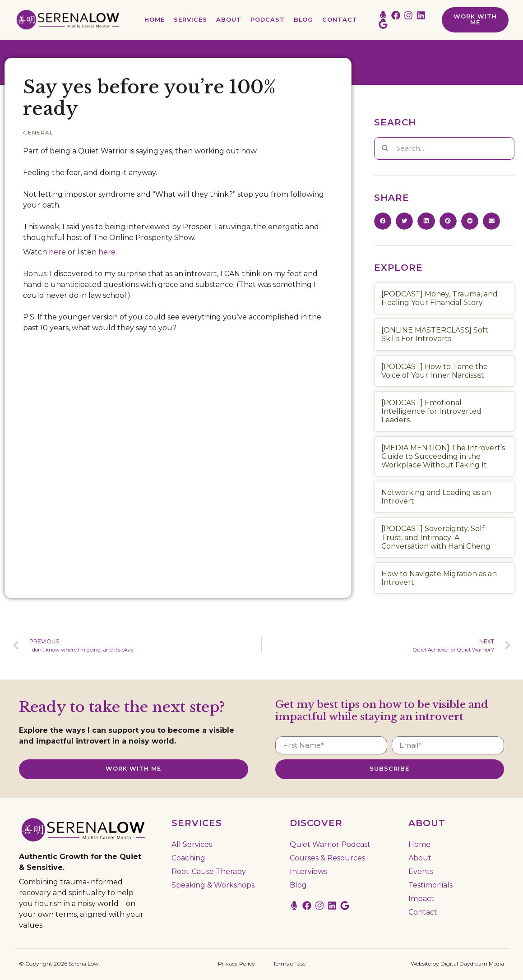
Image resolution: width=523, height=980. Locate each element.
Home (155, 20)
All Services (192, 844)
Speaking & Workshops (213, 885)
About (229, 20)
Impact (421, 898)
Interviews (308, 871)
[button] (383, 221)
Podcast (268, 20)
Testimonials (430, 885)
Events (421, 871)
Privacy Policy (236, 963)
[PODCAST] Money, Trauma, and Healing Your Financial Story (440, 298)
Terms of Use (289, 963)
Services (190, 20)
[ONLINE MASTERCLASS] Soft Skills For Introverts (435, 334)
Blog (303, 20)
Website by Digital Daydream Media (457, 963)
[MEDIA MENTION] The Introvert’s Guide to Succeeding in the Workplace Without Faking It (443, 456)
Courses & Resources (327, 857)
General (38, 132)
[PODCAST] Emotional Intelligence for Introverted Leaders (431, 411)
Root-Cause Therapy (209, 871)
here (57, 252)
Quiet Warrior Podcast (330, 844)
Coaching (188, 857)
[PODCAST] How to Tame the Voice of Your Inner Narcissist (435, 371)
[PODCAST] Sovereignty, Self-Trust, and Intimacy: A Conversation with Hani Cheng (436, 537)
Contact (340, 20)
